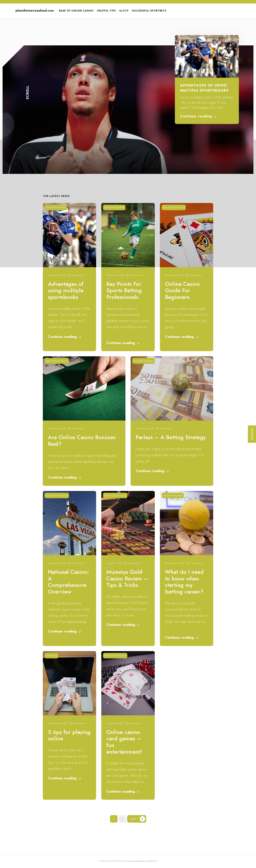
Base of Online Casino (76, 11)
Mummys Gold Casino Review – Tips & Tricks (127, 579)
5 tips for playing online (69, 735)
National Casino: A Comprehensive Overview (68, 582)
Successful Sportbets (149, 11)
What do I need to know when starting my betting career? (184, 582)
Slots (124, 11)
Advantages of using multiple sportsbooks (204, 88)
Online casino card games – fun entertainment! (124, 742)
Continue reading (198, 116)
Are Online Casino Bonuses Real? (82, 441)
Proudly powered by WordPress (141, 861)
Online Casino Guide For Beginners (182, 291)
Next (133, 819)
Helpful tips (106, 11)
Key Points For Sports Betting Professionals (124, 291)
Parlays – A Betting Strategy (171, 437)
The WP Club (117, 861)
